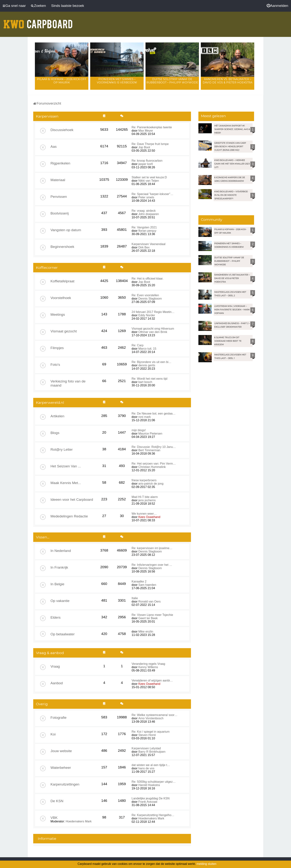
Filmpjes (57, 348)
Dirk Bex (144, 247)
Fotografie (58, 718)
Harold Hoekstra (149, 785)
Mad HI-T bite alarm (145, 497)
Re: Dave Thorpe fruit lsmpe (150, 144)
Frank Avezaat (148, 802)
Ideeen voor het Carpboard (72, 500)
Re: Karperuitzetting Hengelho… (153, 815)
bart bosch (145, 382)
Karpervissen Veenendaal (148, 244)
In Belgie (57, 584)
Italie (135, 598)
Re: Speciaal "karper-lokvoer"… (152, 194)
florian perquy (147, 231)
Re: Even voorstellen (145, 295)
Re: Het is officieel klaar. (147, 279)
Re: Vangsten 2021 (144, 227)
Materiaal (58, 180)
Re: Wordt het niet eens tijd (149, 379)
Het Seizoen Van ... (66, 466)
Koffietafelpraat (62, 281)
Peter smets (146, 197)
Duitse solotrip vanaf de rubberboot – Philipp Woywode (172, 81)
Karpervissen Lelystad (146, 748)
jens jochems (147, 500)
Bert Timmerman (149, 450)
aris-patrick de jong (151, 484)
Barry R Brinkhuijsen (152, 752)
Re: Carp (138, 345)
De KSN (57, 801)
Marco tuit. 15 (147, 349)
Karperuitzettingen (65, 784)
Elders (55, 617)
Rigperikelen (60, 163)
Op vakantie (60, 601)
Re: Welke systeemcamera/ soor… (155, 715)
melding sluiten (206, 864)
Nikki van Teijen (149, 181)
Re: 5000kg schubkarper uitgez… (154, 782)
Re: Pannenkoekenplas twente (152, 127)
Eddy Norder (147, 315)
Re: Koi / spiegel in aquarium (151, 732)
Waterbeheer (61, 768)
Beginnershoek (62, 247)
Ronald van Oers (149, 602)
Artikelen (57, 416)
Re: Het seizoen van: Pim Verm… (154, 464)
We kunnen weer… (144, 514)
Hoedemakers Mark (79, 821)
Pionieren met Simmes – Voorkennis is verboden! (117, 81)
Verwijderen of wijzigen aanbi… (152, 680)
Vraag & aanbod (50, 653)
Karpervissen (47, 116)
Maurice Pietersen (150, 434)
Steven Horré (147, 735)
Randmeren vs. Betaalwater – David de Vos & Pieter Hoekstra (228, 81)
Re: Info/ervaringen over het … (152, 565)
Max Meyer (146, 131)
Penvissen (59, 197)
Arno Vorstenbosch (151, 718)
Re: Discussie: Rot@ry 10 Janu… (154, 447)
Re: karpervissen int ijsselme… (152, 548)
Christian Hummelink (152, 467)
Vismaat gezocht (64, 331)
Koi (53, 734)
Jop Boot (144, 147)
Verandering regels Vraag (148, 664)
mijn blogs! (139, 430)
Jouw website (61, 751)
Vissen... (43, 537)
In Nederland (61, 551)
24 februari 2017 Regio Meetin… (153, 312)
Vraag (55, 666)
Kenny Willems (148, 667)
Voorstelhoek (61, 298)
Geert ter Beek (148, 618)
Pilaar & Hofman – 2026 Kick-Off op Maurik (62, 81)
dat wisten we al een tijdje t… (151, 765)
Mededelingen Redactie (69, 516)
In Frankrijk (59, 567)
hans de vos (146, 768)
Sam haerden (147, 585)
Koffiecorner (47, 268)
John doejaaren (148, 214)
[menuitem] (277, 6)
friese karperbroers (144, 480)
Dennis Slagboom (150, 299)
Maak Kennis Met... (66, 483)
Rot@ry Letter (62, 449)
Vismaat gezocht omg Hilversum (153, 329)
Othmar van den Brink (153, 332)
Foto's (55, 365)
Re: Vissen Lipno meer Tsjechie (152, 615)
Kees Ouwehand (149, 517)
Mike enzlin (146, 632)
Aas (54, 147)
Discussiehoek (62, 130)
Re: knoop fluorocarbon (147, 161)
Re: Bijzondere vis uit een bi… (151, 362)
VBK (54, 818)
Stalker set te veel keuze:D (149, 177)
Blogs (55, 433)
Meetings (58, 315)
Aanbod (57, 683)
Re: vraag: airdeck (144, 211)
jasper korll (145, 164)
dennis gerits (147, 365)
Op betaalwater (63, 634)
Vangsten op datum (66, 230)
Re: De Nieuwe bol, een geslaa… (154, 414)
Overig (42, 704)
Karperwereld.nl (50, 403)
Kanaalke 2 (139, 581)
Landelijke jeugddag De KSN (151, 798)
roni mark (144, 417)
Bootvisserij (60, 213)
